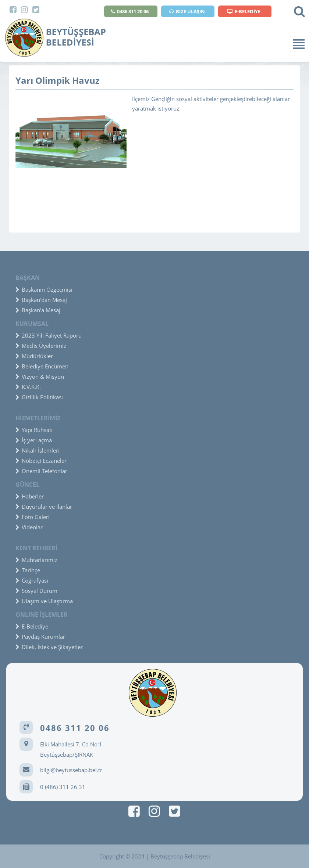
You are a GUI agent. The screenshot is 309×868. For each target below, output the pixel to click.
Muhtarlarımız (36, 560)
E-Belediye (32, 626)
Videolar (29, 527)
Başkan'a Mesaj (38, 310)
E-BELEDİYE (244, 11)
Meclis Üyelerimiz (41, 346)
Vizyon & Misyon (40, 377)
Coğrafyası (32, 580)
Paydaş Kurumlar (40, 637)
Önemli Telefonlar (41, 471)
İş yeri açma (34, 440)
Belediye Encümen (42, 366)
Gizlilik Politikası (39, 397)
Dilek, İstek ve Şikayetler (49, 647)
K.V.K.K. (28, 387)
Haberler (30, 496)
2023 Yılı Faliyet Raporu (49, 335)
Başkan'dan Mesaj (41, 300)
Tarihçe (28, 570)
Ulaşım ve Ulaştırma (44, 601)
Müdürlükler (34, 356)
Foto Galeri (33, 517)
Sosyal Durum (36, 591)
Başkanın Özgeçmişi (44, 289)
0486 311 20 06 (130, 11)
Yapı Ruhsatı (34, 430)
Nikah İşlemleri (38, 450)
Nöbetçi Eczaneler (41, 461)
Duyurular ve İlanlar (44, 507)
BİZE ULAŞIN (187, 11)
